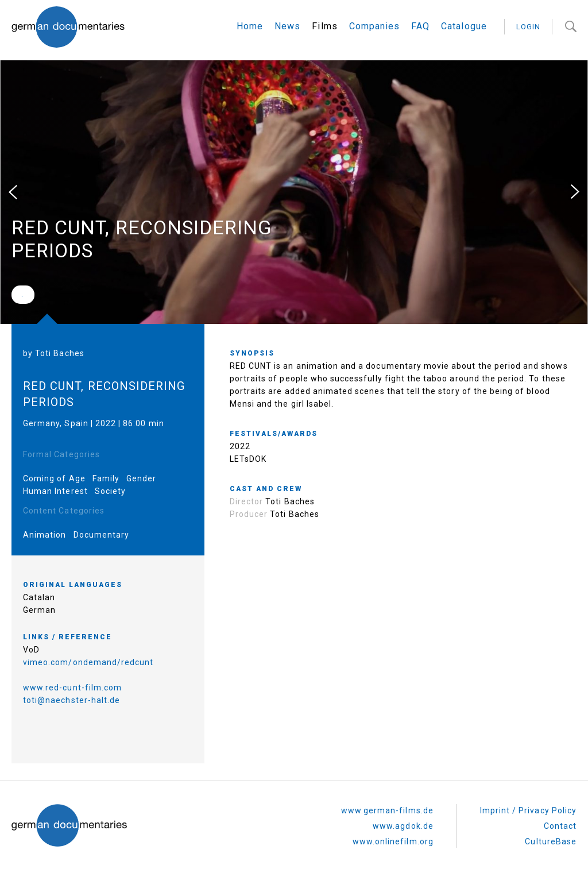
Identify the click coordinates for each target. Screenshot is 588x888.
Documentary (102, 535)
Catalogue (464, 26)
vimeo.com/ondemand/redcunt (88, 662)
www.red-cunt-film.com (72, 688)
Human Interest (55, 491)
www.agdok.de (403, 826)
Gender (141, 478)
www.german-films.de (387, 810)
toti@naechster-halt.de (71, 700)
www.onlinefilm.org (393, 841)
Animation (45, 535)
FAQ (420, 26)
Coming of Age (54, 478)
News (287, 26)
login (528, 27)
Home (250, 26)
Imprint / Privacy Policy (528, 810)
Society (110, 491)
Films (324, 26)
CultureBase (551, 841)
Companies (374, 26)
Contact (560, 826)
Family (106, 478)
